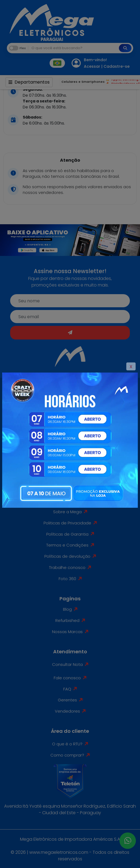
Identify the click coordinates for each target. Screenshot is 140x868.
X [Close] (131, 367)
